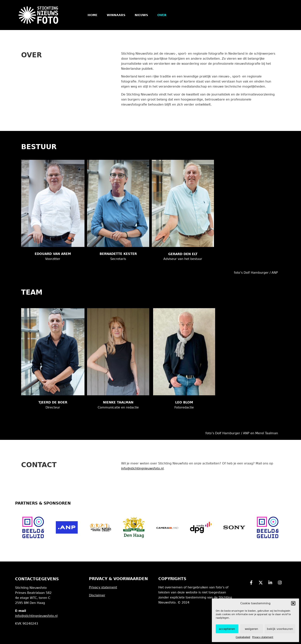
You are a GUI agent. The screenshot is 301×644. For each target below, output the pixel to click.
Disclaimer (97, 595)
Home (93, 15)
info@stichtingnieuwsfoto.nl (142, 468)
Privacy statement (263, 637)
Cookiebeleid (243, 637)
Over (162, 15)
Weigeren (251, 629)
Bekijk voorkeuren (280, 629)
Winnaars (116, 15)
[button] (293, 603)
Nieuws (141, 15)
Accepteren (227, 629)
